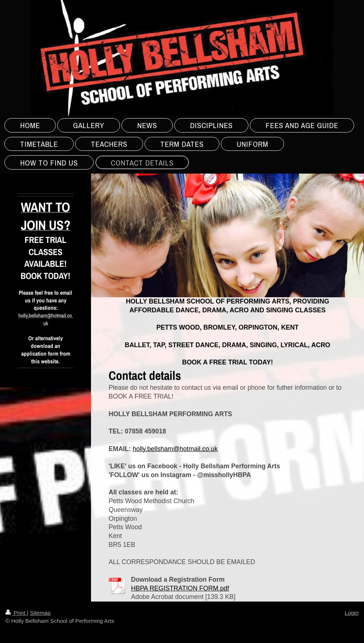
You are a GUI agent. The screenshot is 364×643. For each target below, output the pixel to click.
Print (16, 613)
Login (352, 613)
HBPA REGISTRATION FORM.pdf (180, 588)
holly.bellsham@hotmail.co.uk (175, 449)
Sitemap (40, 613)
